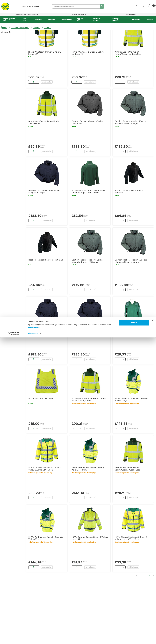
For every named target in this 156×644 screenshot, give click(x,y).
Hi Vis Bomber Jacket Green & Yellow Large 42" (90, 538)
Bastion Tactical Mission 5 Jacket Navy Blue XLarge (88, 330)
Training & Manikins (96, 19)
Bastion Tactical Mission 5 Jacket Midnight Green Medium (131, 261)
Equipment (51, 19)
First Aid (25, 19)
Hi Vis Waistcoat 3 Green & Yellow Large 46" (45, 53)
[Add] (37, 82)
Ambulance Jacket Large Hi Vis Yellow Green (44, 122)
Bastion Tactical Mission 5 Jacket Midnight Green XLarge (131, 122)
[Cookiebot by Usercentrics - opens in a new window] (14, 640)
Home (4, 27)
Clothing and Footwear (20, 27)
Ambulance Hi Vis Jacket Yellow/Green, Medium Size (128, 53)
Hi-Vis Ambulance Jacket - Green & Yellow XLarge (46, 538)
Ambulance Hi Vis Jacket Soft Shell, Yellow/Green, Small (89, 400)
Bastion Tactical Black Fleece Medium (129, 192)
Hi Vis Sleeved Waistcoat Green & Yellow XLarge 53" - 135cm (45, 469)
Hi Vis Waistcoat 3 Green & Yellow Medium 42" (88, 53)
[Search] (102, 6)
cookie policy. (34, 634)
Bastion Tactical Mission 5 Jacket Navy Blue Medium (44, 330)
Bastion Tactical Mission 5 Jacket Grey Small (88, 122)
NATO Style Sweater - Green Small (131, 329)
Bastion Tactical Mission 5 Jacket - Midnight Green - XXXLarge (88, 261)
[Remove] (30, 82)
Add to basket (47, 82)
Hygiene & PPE (81, 19)
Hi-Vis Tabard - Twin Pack (41, 398)
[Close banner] (153, 627)
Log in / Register (143, 6)
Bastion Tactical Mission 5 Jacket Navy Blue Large (44, 192)
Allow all (134, 629)
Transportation (66, 19)
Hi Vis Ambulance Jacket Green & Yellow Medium (88, 469)
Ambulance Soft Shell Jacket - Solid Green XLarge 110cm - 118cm (89, 192)
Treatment (38, 19)
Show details (33, 640)
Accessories (136, 19)
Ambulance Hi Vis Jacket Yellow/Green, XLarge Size (127, 469)
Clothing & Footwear (116, 19)
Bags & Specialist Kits (9, 19)
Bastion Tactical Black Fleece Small (46, 260)
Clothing (37, 27)
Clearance (149, 19)
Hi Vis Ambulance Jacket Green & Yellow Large (131, 400)
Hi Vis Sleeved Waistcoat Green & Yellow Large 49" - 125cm (131, 538)
